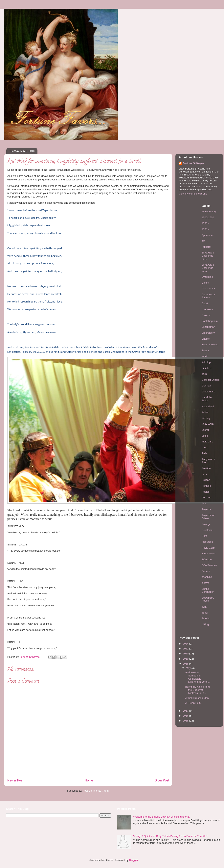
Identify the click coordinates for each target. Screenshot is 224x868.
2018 (186, 664)
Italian (205, 412)
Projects (206, 509)
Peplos (206, 492)
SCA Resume (209, 565)
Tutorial (206, 618)
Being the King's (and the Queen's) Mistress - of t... (197, 690)
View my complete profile (193, 194)
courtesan (207, 309)
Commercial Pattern (208, 296)
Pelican (206, 480)
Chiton (205, 283)
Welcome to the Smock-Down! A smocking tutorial (162, 817)
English (206, 339)
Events (206, 350)
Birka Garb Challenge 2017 (208, 268)
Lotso (205, 436)
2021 (186, 649)
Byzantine (207, 277)
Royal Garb (208, 548)
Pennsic (206, 486)
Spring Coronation (208, 590)
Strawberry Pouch (208, 599)
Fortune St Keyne (193, 163)
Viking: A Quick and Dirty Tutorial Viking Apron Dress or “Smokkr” (170, 836)
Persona (206, 498)
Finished (206, 368)
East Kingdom (210, 321)
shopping (207, 577)
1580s (205, 229)
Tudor (205, 613)
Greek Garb (208, 392)
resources (207, 542)
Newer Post (15, 780)
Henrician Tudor (207, 399)
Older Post (162, 780)
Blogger (133, 860)
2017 (186, 711)
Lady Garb (208, 424)
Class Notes (209, 289)
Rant (204, 536)
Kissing (206, 418)
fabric (205, 356)
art (203, 241)
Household (208, 406)
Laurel (205, 430)
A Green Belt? (193, 703)
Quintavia (207, 530)
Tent (204, 607)
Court (205, 303)
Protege (206, 524)
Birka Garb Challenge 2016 (208, 256)
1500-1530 (208, 217)
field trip (206, 362)
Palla (204, 453)
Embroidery (208, 333)
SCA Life (207, 559)
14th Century (209, 211)
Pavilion (206, 468)
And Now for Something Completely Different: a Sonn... (197, 677)
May (189, 668)
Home (89, 780)
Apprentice (208, 235)
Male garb (207, 442)
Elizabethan (208, 327)
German (206, 386)
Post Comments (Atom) (96, 791)
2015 (186, 721)
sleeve (205, 583)
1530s (205, 223)
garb (204, 374)
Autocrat (206, 247)
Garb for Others (211, 380)
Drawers (206, 315)
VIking (205, 624)
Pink (204, 503)
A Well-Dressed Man (197, 698)
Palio (204, 447)
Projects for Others (208, 517)
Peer (204, 474)
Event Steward (210, 344)
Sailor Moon (208, 553)
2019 (186, 659)
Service (206, 571)
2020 (186, 654)
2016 (186, 716)
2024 (186, 644)
